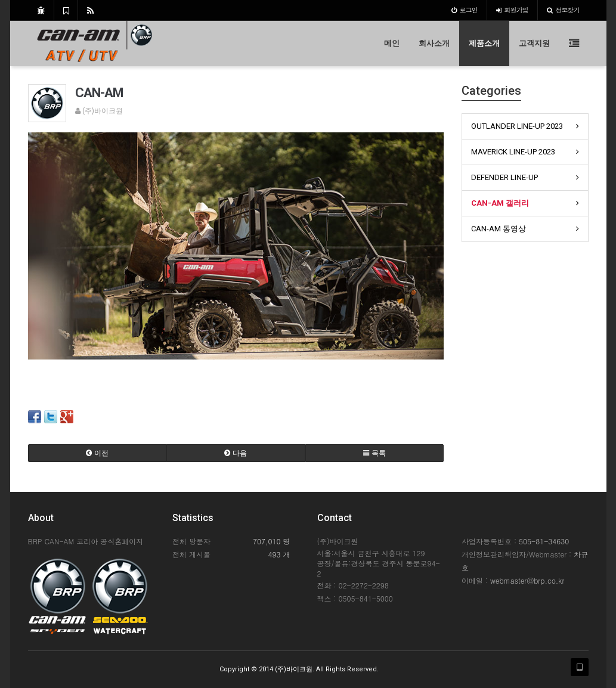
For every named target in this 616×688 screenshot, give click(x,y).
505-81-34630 (544, 541)
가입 (512, 10)
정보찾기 (563, 10)
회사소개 (434, 43)
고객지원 (534, 43)
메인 (392, 43)
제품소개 (484, 43)
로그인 (465, 10)
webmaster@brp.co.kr (527, 580)
